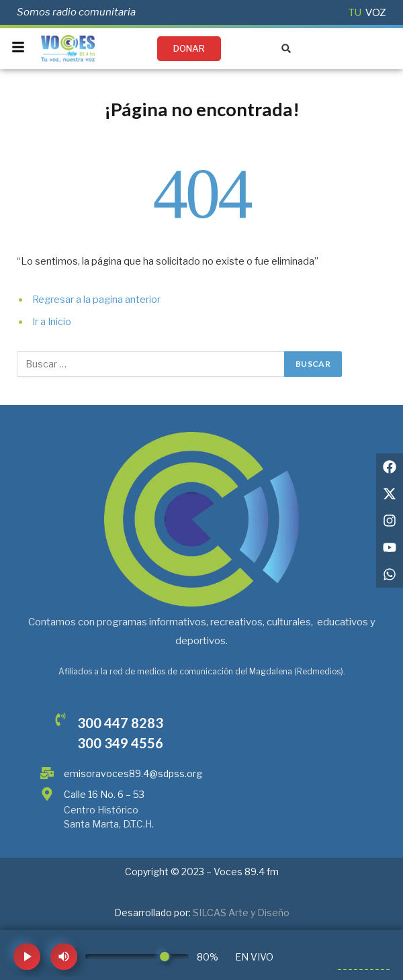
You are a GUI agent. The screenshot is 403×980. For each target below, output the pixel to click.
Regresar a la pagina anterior (96, 300)
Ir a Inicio (52, 322)
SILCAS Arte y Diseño (241, 912)
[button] (286, 49)
